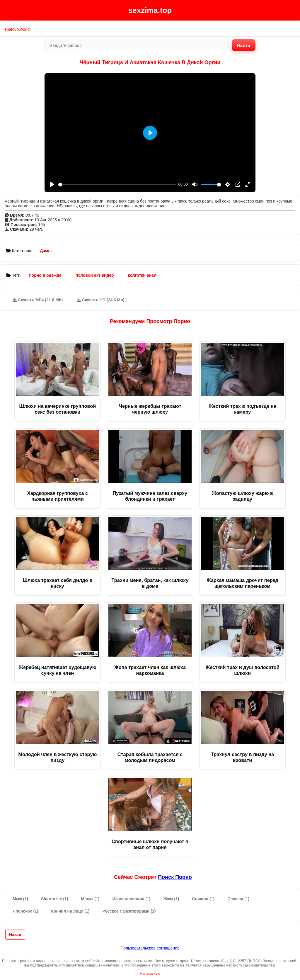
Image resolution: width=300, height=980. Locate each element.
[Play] (52, 184)
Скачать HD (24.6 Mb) (101, 300)
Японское (25, 911)
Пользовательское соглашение (150, 948)
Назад (15, 935)
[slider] (117, 185)
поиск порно (175, 877)
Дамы (46, 251)
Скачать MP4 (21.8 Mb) (38, 300)
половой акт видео (94, 275)
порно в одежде (45, 275)
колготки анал (142, 275)
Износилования (132, 899)
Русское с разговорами (129, 911)
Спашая (238, 899)
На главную (150, 973)
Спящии (203, 899)
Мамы (90, 899)
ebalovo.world (17, 29)
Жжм (171, 899)
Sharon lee (55, 899)
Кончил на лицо (70, 911)
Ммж (20, 899)
